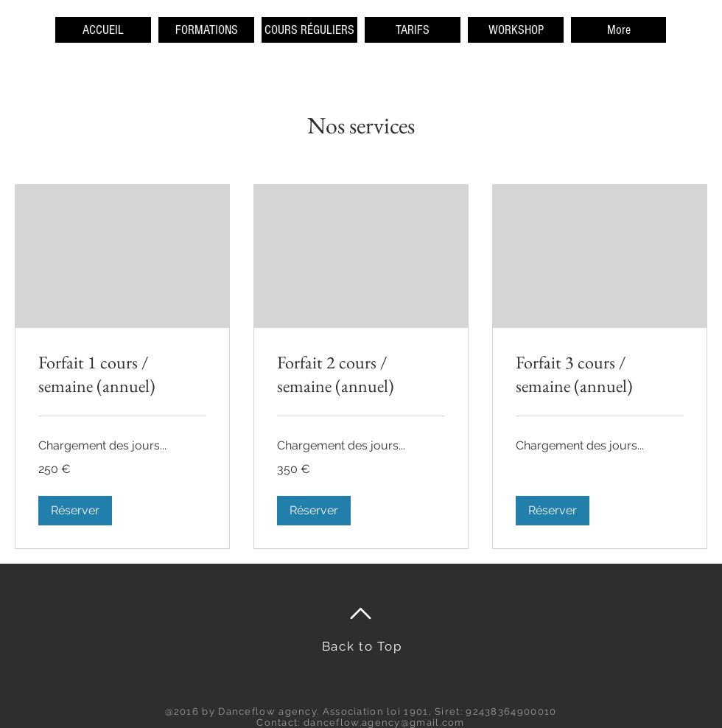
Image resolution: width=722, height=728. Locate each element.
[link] (122, 374)
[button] (75, 511)
